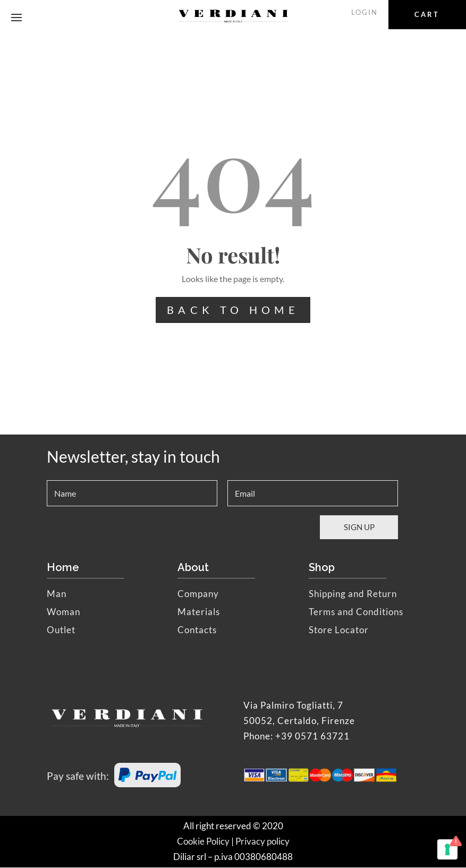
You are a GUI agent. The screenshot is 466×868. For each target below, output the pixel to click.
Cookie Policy (203, 842)
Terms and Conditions (356, 612)
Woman (63, 612)
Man (57, 594)
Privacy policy (262, 842)
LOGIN (366, 12)
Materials (199, 612)
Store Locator (339, 630)
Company (198, 594)
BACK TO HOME (233, 310)
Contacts (197, 630)
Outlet (61, 630)
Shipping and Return (353, 594)
